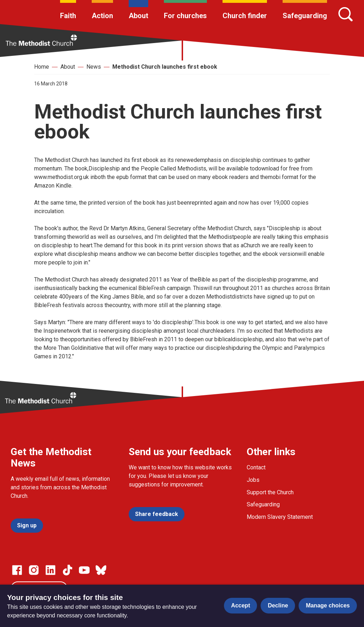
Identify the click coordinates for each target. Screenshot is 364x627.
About (138, 16)
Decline (278, 605)
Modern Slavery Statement (280, 517)
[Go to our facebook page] (17, 570)
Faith (68, 16)
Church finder (245, 16)
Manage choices (328, 605)
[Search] (346, 14)
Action (102, 16)
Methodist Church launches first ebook (165, 67)
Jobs (253, 480)
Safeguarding (305, 16)
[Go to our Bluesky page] (101, 570)
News (94, 67)
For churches (185, 16)
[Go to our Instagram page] (34, 570)
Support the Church (270, 492)
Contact (256, 467)
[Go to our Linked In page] (50, 570)
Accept (240, 605)
